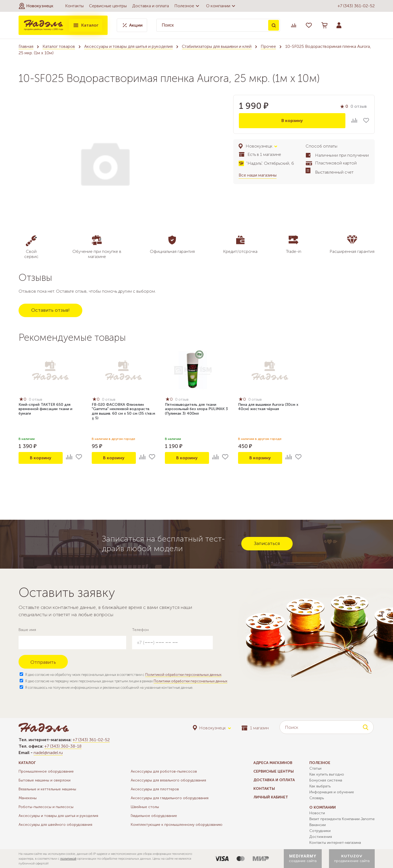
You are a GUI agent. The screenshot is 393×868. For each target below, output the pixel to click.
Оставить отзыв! (50, 310)
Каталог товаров (59, 46)
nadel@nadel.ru (48, 753)
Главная (26, 46)
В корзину (292, 121)
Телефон (140, 630)
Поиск (274, 25)
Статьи (315, 768)
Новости (317, 813)
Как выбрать (320, 786)
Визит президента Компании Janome (342, 819)
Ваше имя (27, 630)
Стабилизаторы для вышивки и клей (217, 46)
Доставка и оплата (151, 6)
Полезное (187, 6)
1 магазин (255, 728)
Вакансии (318, 825)
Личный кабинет (271, 797)
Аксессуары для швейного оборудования (55, 825)
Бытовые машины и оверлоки (45, 780)
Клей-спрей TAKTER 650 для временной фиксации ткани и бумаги (45, 409)
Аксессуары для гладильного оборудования (170, 798)
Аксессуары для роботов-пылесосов (164, 771)
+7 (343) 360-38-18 (63, 746)
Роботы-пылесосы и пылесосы (46, 807)
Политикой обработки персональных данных (183, 675)
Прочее (268, 46)
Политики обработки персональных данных (190, 681)
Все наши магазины (258, 175)
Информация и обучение (332, 792)
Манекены (28, 798)
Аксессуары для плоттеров (155, 789)
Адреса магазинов (273, 763)
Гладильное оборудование (154, 816)
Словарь (317, 798)
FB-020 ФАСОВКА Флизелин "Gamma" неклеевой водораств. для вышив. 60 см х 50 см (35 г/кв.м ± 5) (123, 411)
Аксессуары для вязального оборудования (168, 780)
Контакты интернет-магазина (335, 843)
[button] (36, 6)
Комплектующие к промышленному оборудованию (177, 825)
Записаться (267, 543)
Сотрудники (320, 831)
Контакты (74, 6)
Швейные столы (145, 807)
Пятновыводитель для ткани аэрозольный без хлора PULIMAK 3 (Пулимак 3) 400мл (196, 409)
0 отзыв (359, 106)
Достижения (321, 837)
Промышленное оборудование (46, 771)
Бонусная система (326, 780)
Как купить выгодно (327, 774)
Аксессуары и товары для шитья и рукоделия (128, 46)
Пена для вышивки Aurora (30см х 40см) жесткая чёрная (268, 407)
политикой (68, 859)
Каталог (86, 25)
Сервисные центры (108, 6)
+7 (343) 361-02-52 (356, 6)
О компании (221, 6)
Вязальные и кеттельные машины (47, 789)
